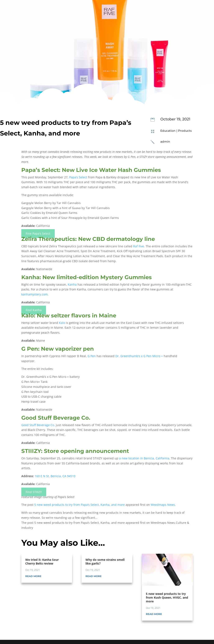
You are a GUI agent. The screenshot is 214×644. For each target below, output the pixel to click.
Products (185, 131)
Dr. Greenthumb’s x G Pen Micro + (139, 356)
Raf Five (139, 246)
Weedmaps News (163, 505)
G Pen (92, 356)
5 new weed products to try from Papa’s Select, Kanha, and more (80, 505)
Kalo (62, 323)
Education (168, 131)
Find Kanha (34, 310)
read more (33, 576)
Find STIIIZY (34, 492)
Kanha (72, 284)
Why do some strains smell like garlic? (105, 562)
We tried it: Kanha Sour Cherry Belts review (42, 562)
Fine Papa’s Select (38, 234)
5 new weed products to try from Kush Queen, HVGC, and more (167, 597)
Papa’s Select (78, 177)
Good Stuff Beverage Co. (38, 425)
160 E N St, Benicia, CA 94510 (55, 476)
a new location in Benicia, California (144, 458)
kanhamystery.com (34, 294)
